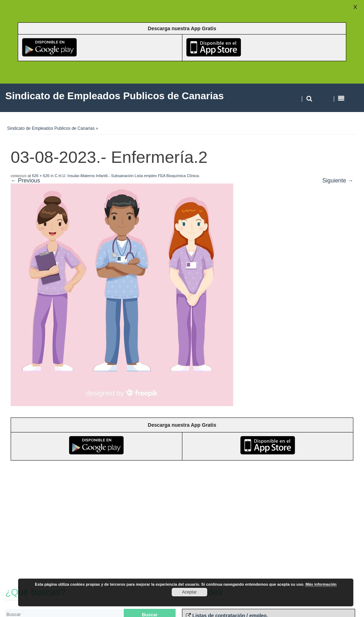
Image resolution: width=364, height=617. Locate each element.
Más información (321, 584)
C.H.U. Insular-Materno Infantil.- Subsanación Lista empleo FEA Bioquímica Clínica (127, 176)
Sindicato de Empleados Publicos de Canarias (51, 128)
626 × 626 (41, 176)
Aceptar (189, 592)
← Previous (25, 180)
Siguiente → (338, 180)
